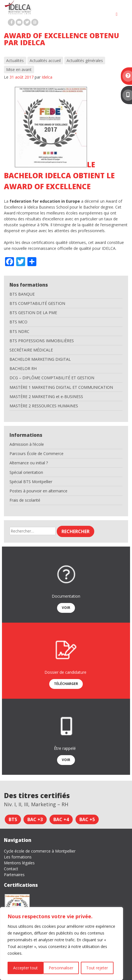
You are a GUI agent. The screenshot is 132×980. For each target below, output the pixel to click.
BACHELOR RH (23, 368)
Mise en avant (19, 69)
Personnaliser (25, 968)
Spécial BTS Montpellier (31, 482)
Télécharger (66, 684)
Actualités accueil (45, 60)
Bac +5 (87, 819)
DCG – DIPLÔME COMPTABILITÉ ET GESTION (52, 378)
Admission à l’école (27, 444)
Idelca (47, 77)
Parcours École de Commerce (36, 454)
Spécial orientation (26, 472)
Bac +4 (61, 819)
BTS (13, 819)
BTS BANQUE (22, 294)
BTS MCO (18, 322)
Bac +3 (35, 819)
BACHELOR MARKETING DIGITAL (40, 359)
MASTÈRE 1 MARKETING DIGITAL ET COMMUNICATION (61, 387)
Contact (11, 869)
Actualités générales (85, 60)
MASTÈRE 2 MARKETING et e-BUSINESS (46, 397)
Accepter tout (98, 968)
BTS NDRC (19, 331)
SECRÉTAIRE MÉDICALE (31, 350)
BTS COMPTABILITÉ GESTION (37, 303)
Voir (66, 608)
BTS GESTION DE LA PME (33, 313)
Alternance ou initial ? (29, 463)
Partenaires (14, 875)
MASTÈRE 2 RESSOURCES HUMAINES (44, 406)
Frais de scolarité (25, 500)
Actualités (15, 60)
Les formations (18, 857)
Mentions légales (19, 863)
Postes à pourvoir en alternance (38, 491)
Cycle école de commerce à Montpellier (40, 851)
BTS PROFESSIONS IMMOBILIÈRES (42, 341)
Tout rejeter (62, 968)
